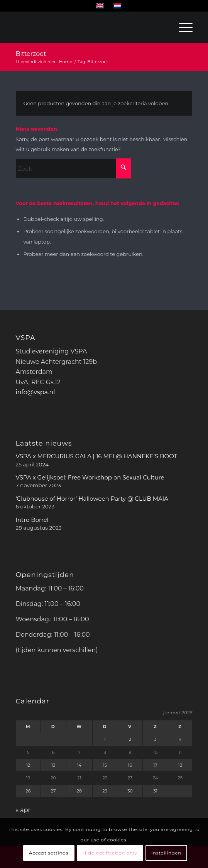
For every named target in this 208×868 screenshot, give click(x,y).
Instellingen (166, 853)
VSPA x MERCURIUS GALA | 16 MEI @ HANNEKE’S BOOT (96, 456)
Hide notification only (110, 853)
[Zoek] (73, 168)
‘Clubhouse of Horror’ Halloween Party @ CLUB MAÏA (92, 499)
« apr (23, 810)
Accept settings (49, 853)
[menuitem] (182, 27)
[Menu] (182, 27)
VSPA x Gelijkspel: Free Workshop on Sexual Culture (90, 477)
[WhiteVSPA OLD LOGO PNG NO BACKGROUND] (41, 27)
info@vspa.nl (35, 392)
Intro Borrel (32, 520)
